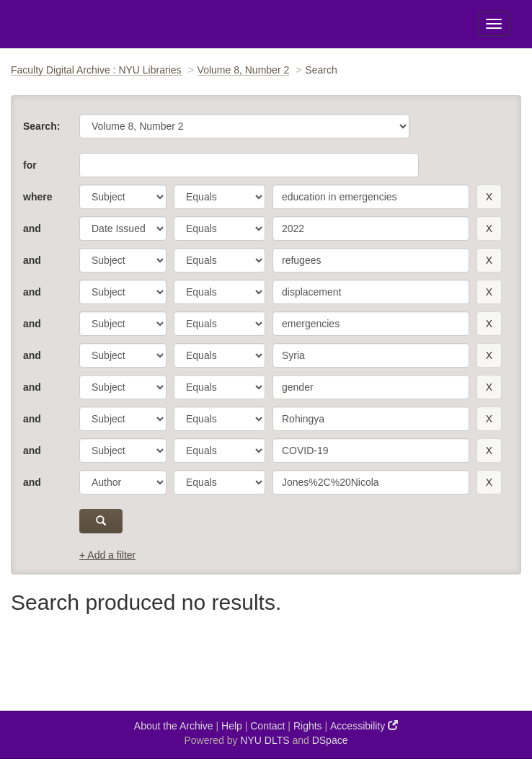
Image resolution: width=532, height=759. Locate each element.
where (37, 197)
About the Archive (174, 726)
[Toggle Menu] (494, 24)
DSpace (330, 740)
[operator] (220, 197)
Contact (267, 726)
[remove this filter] (489, 197)
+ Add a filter (107, 555)
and (32, 228)
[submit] (101, 521)
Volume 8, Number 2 (244, 70)
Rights (308, 726)
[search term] (371, 197)
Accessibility (364, 725)
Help (232, 726)
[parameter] (123, 197)
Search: (41, 126)
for (30, 165)
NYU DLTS (265, 740)
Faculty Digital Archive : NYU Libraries (96, 70)
